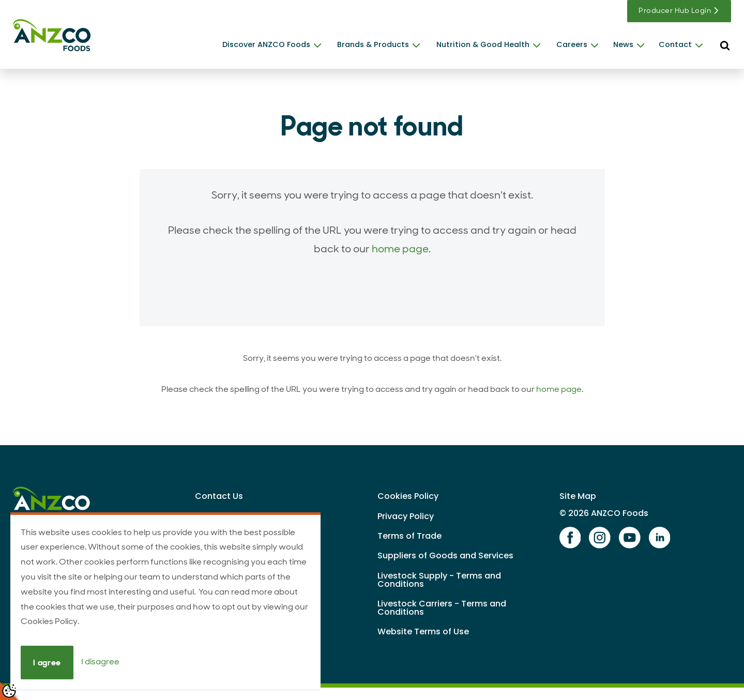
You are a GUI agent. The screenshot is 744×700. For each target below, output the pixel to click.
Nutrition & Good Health (483, 44)
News (623, 44)
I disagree (100, 662)
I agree (47, 663)
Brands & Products (373, 44)
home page (400, 249)
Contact (675, 44)
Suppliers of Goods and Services (445, 556)
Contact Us (219, 496)
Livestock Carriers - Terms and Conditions (442, 608)
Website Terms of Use (423, 631)
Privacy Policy (406, 516)
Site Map (578, 496)
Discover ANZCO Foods (266, 44)
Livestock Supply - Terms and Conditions (439, 580)
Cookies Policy (408, 496)
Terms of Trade (409, 536)
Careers (572, 44)
